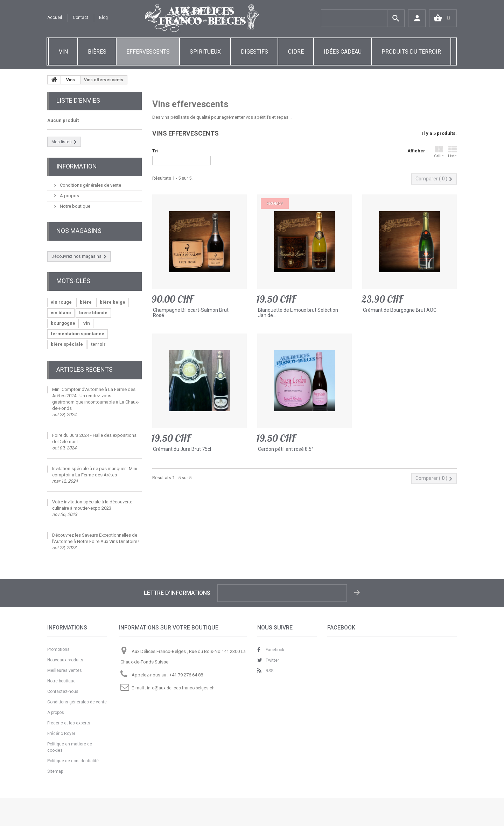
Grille (439, 152)
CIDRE (296, 52)
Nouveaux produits (65, 660)
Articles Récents (85, 369)
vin (87, 323)
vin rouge (61, 302)
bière (86, 302)
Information (77, 166)
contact (80, 18)
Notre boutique (75, 206)
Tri (155, 151)
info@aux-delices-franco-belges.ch (181, 688)
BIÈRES (97, 52)
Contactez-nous (63, 691)
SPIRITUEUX (205, 52)
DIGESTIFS (254, 52)
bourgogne (63, 323)
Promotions (58, 649)
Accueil (55, 18)
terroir (98, 344)
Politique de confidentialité (73, 761)
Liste (452, 152)
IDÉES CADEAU (343, 52)
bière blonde (93, 313)
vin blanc (61, 313)
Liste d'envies (78, 100)
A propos (69, 196)
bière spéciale (67, 344)
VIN (63, 52)
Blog (103, 18)
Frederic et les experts (69, 723)
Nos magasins (79, 231)
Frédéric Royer (61, 734)
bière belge (113, 302)
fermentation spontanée (78, 334)
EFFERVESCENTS (148, 52)
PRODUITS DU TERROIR (411, 52)
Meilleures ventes (65, 670)
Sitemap (55, 771)
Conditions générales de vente (90, 185)
